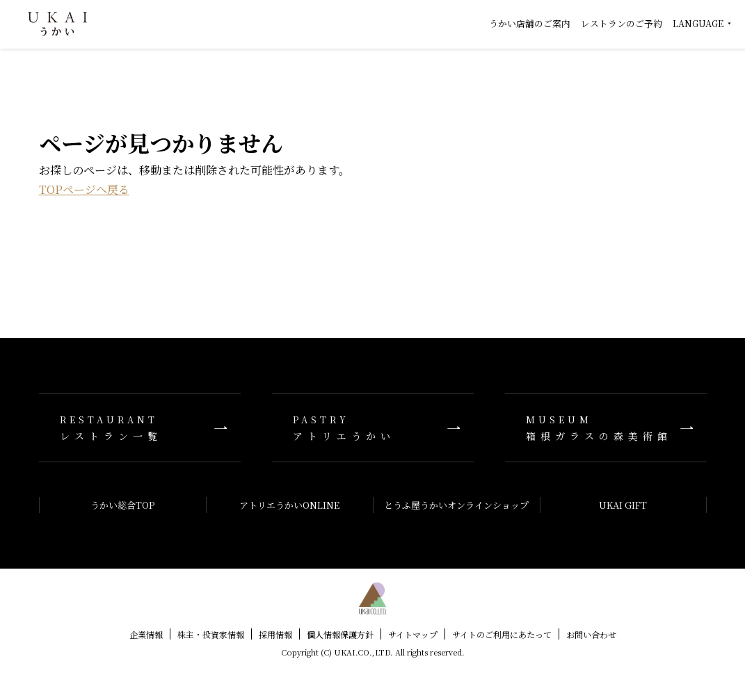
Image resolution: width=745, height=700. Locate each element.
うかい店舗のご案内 (530, 23)
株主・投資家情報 (211, 634)
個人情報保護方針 (340, 634)
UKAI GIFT (623, 505)
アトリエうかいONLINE (289, 505)
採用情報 (275, 634)
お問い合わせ (591, 634)
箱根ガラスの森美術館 (606, 428)
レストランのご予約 (622, 23)
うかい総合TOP (122, 505)
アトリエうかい (373, 428)
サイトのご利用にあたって (502, 634)
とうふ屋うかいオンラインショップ (456, 505)
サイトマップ (413, 634)
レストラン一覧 (140, 428)
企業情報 (146, 634)
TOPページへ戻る (84, 189)
